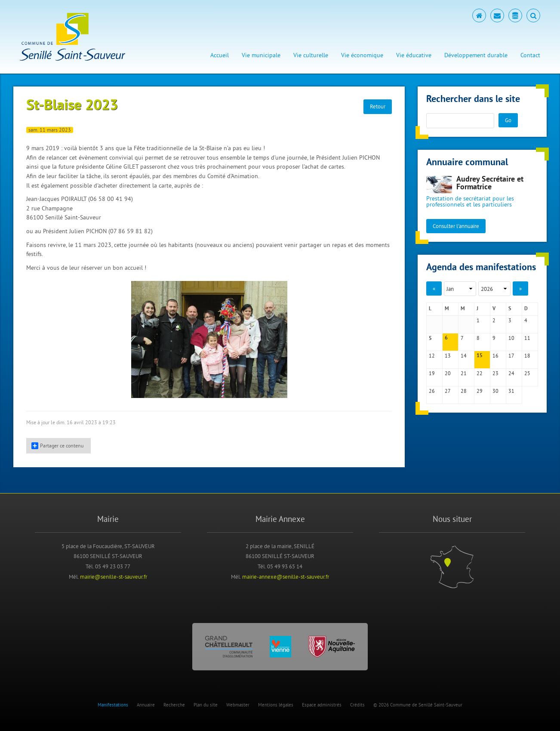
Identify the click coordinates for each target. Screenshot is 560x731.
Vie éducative (414, 55)
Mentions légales (276, 705)
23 (495, 373)
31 (511, 391)
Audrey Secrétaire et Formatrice (490, 184)
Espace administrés (322, 705)
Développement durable (476, 55)
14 (464, 356)
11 (527, 338)
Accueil (220, 55)
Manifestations (113, 705)
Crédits (357, 705)
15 (480, 356)
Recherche (174, 705)
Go (508, 120)
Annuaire (146, 705)
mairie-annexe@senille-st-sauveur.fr (286, 577)
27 (448, 391)
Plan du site (206, 705)
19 (432, 373)
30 (495, 391)
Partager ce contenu (57, 446)
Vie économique (362, 55)
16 (495, 356)
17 (511, 356)
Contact (530, 55)
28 (464, 391)
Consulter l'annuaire (456, 226)
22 (480, 373)
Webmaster (238, 705)
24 (511, 373)
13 (448, 356)
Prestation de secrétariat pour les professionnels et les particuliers (470, 201)
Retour (378, 106)
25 (527, 373)
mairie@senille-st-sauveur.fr (114, 577)
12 (432, 356)
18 (527, 356)
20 (448, 373)
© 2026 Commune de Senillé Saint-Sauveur (418, 705)
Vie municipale (261, 55)
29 (480, 391)
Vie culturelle (311, 55)
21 (464, 373)
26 (432, 391)
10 (511, 338)
